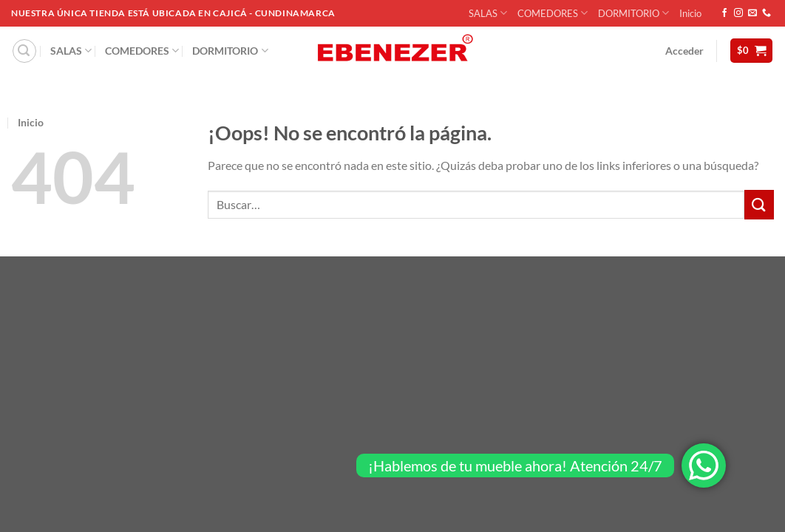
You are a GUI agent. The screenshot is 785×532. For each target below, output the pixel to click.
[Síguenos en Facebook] (724, 13)
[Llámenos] (767, 13)
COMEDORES (553, 13)
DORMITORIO (633, 13)
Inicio (690, 13)
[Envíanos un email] (752, 13)
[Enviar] (759, 204)
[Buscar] (24, 51)
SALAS (488, 13)
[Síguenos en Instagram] (738, 13)
